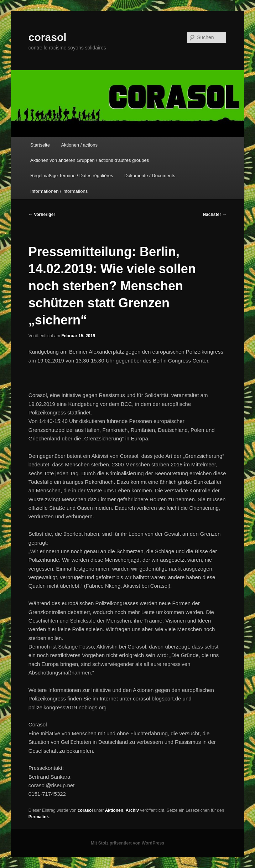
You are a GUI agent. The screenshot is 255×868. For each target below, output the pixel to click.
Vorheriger (42, 215)
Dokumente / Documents (150, 176)
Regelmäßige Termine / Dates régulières (72, 176)
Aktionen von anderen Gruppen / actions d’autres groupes (90, 160)
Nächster (215, 215)
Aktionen (114, 810)
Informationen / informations (59, 191)
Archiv (132, 810)
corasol (48, 37)
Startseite (40, 145)
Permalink (39, 817)
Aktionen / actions (79, 145)
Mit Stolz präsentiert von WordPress (127, 843)
